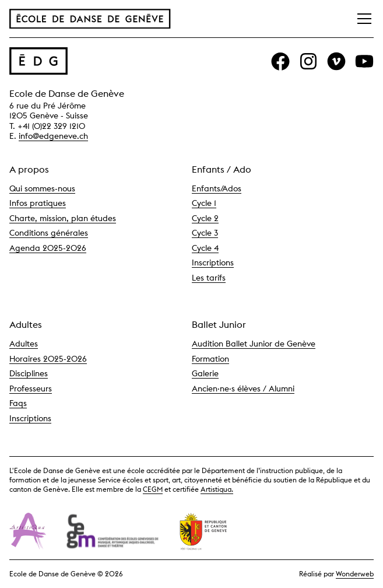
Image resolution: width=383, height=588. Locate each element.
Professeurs (31, 388)
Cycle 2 (205, 218)
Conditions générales (49, 233)
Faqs (18, 403)
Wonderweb (355, 574)
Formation (210, 359)
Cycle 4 (205, 248)
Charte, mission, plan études (63, 218)
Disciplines (29, 373)
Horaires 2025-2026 (48, 359)
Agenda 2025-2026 (48, 248)
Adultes (24, 344)
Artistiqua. (217, 489)
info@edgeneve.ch (53, 136)
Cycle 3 (205, 233)
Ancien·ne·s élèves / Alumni (243, 388)
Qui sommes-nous (42, 188)
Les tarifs (209, 278)
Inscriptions (213, 262)
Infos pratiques (38, 203)
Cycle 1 (204, 203)
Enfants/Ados (217, 188)
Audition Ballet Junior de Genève (254, 344)
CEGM (153, 489)
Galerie (205, 373)
